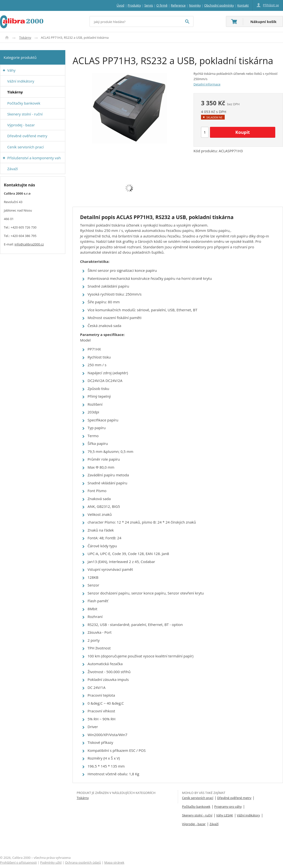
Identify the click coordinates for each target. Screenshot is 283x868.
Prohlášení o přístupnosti (18, 862)
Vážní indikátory (248, 815)
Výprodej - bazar (194, 824)
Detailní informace (207, 84)
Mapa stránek (114, 862)
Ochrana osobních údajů (83, 862)
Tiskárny (25, 38)
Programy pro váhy (228, 807)
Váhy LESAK (225, 815)
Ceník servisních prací (198, 798)
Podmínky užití (51, 862)
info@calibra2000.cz (29, 244)
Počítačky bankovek (196, 807)
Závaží (214, 824)
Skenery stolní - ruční (197, 815)
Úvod (7, 38)
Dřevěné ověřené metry (234, 798)
